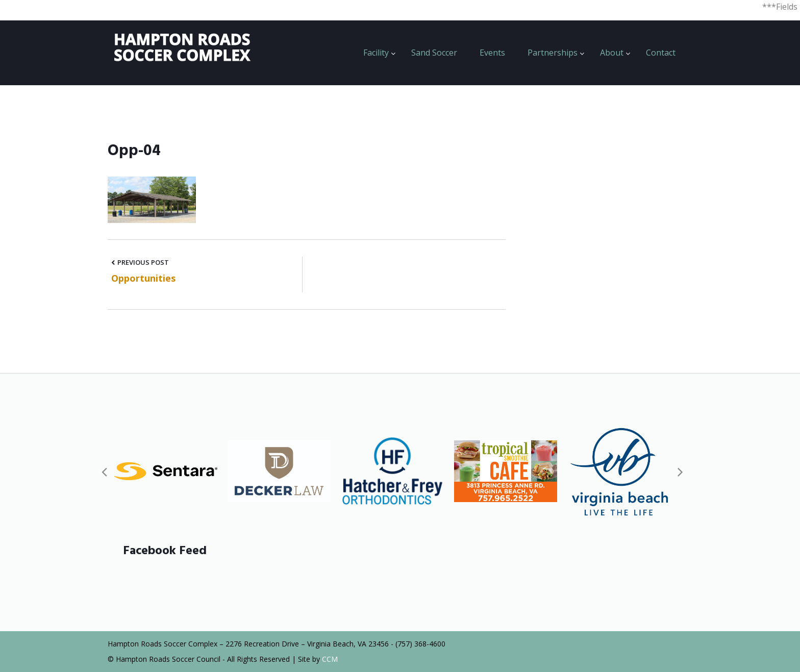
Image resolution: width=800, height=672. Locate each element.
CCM (330, 659)
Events (492, 53)
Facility (376, 53)
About (612, 53)
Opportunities (143, 278)
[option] (166, 471)
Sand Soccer (434, 53)
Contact (661, 53)
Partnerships (553, 53)
